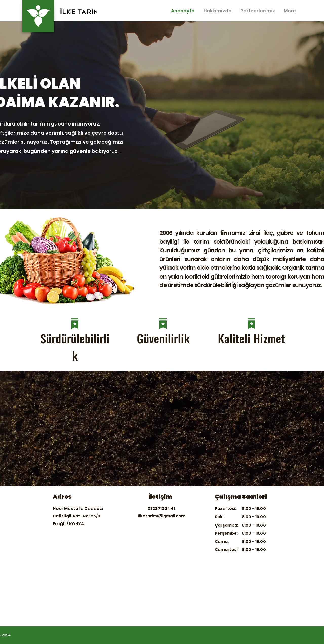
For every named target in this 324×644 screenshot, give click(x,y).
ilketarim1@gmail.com (162, 516)
